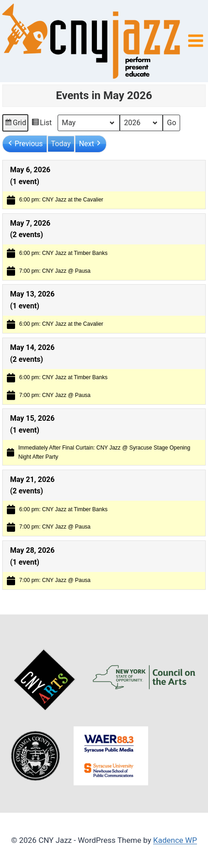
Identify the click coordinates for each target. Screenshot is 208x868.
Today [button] (61, 144)
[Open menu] (195, 41)
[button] (25, 144)
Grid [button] (15, 124)
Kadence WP (175, 840)
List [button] (41, 124)
